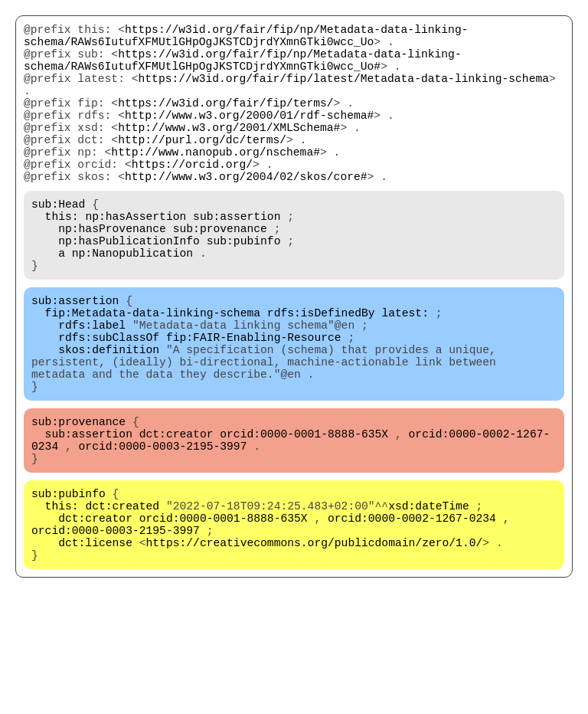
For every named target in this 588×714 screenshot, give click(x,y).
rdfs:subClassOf (109, 407)
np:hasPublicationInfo (129, 292)
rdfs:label (92, 391)
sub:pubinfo (244, 292)
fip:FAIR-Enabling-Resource (254, 407)
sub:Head (58, 246)
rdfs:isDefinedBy (321, 376)
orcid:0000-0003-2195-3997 (163, 537)
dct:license (95, 652)
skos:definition (109, 422)
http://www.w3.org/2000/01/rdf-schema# (249, 139)
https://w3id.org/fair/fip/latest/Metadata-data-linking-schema (344, 93)
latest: (405, 376)
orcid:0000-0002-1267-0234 (412, 621)
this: (62, 261)
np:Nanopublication (132, 307)
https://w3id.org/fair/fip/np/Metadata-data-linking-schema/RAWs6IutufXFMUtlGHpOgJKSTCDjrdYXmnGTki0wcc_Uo (246, 39)
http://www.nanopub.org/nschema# (216, 185)
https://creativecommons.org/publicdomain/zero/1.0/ (315, 652)
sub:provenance (220, 277)
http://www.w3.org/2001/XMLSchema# (229, 154)
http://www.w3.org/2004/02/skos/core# (246, 215)
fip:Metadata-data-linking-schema (153, 376)
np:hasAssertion (136, 261)
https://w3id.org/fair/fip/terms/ (225, 123)
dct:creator (176, 522)
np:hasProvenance (112, 277)
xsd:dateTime (429, 606)
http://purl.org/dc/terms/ (202, 169)
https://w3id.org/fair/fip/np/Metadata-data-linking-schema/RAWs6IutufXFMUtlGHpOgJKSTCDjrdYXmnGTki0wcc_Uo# (243, 70)
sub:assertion (237, 261)
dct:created (122, 606)
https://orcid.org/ (192, 200)
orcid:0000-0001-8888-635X (304, 522)
